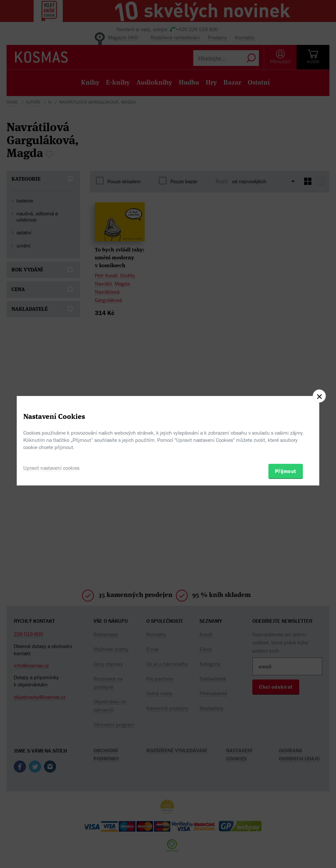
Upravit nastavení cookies (51, 468)
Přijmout (286, 471)
